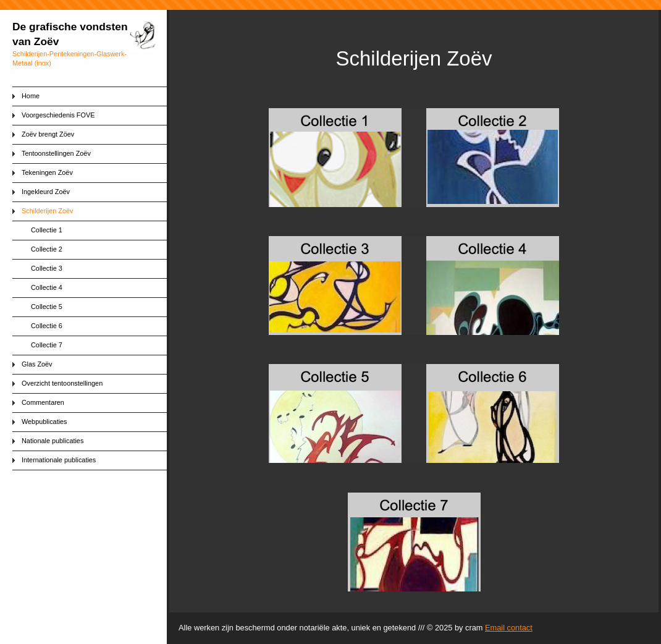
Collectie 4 (47, 287)
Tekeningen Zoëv (47, 172)
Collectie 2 (47, 249)
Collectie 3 (47, 268)
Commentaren (43, 402)
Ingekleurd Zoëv (46, 192)
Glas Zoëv (37, 364)
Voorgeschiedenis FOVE (58, 115)
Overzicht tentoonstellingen (62, 383)
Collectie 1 (47, 230)
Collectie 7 (47, 345)
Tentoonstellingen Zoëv (56, 153)
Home (31, 96)
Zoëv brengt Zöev (48, 134)
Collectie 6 (47, 326)
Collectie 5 (47, 307)
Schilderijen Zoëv (47, 211)
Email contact (509, 628)
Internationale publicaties (59, 460)
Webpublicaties (44, 422)
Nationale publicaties (53, 441)
